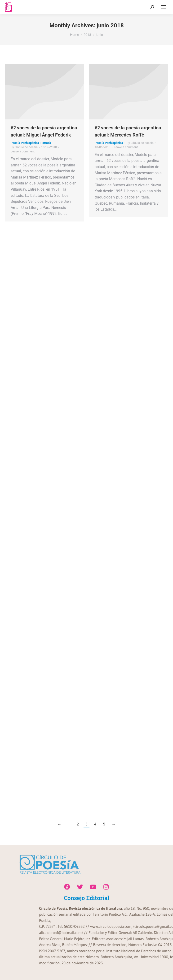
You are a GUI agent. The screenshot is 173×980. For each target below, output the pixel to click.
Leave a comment (23, 151)
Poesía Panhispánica (25, 143)
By (24, 147)
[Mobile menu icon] (164, 7)
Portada (46, 143)
